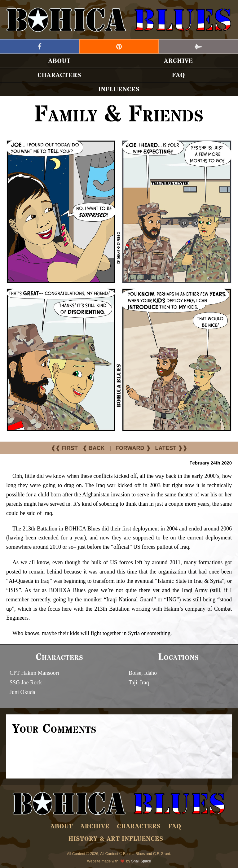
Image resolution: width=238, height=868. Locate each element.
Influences (119, 90)
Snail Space (141, 861)
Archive (178, 61)
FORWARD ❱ (133, 448)
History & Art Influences (116, 839)
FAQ (178, 75)
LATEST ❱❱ (171, 448)
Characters (59, 75)
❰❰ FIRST (64, 448)
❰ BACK (94, 448)
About (60, 61)
